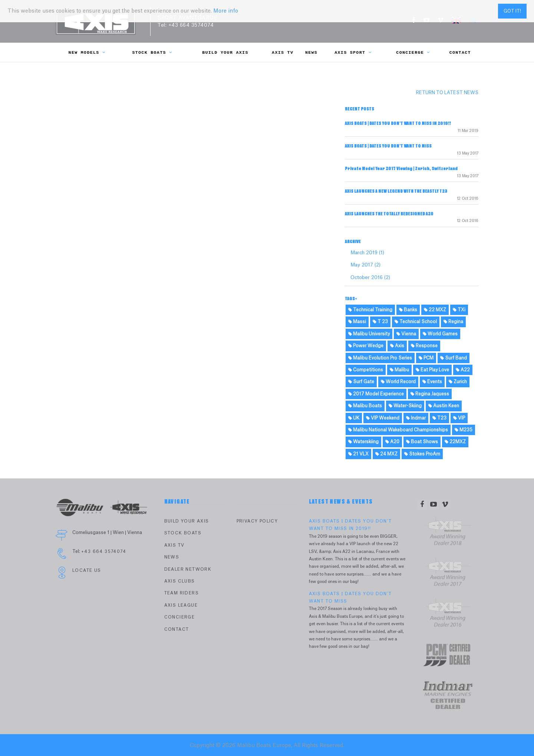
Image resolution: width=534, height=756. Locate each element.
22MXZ (455, 442)
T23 (439, 418)
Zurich (458, 382)
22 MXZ (435, 310)
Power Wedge (366, 346)
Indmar (416, 418)
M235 (464, 430)
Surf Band (454, 358)
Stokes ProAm (422, 454)
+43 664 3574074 (191, 25)
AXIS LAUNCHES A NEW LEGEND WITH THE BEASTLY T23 (396, 191)
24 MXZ (386, 454)
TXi (459, 310)
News (311, 52)
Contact (460, 52)
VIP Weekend (383, 418)
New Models (87, 52)
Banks (408, 310)
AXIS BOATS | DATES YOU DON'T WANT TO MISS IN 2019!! (398, 123)
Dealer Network (188, 569)
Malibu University (369, 334)
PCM (426, 358)
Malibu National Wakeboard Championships (398, 430)
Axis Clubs (180, 581)
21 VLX (358, 454)
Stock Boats (152, 52)
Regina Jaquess (430, 394)
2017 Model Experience (376, 394)
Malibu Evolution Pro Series (380, 358)
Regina (453, 322)
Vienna (406, 334)
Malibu (399, 370)
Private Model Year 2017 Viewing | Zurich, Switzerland (401, 168)
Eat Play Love (432, 370)
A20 (392, 442)
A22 (463, 370)
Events (432, 382)
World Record (398, 382)
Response (424, 346)
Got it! (512, 11)
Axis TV (283, 52)
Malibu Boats (365, 406)
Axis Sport (353, 52)
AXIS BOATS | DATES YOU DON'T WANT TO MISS (388, 146)
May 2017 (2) (365, 265)
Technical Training (370, 310)
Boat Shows (422, 442)
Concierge (413, 52)
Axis (397, 346)
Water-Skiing (405, 406)
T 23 (380, 322)
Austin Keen (444, 406)
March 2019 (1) (367, 253)
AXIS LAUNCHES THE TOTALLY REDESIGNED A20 (389, 214)
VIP (459, 418)
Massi (357, 322)
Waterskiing (363, 442)
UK (354, 418)
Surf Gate (361, 382)
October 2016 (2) (370, 277)
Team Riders (182, 593)
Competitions (366, 370)
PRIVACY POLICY (257, 521)
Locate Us (87, 571)
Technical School (416, 322)
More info (226, 11)
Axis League (181, 605)
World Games (440, 334)
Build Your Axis (225, 52)
